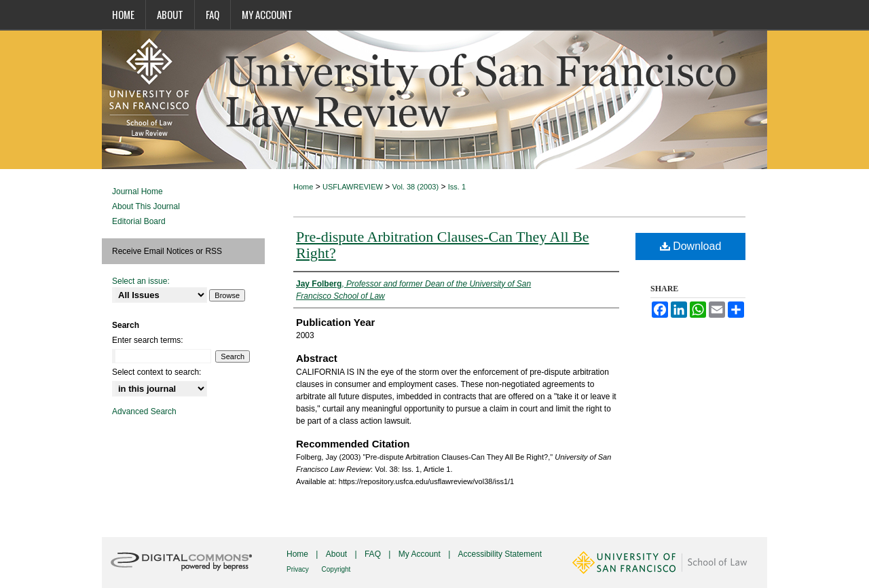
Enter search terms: (148, 340)
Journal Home (137, 191)
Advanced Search (144, 411)
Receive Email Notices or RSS (167, 251)
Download (691, 246)
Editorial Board (139, 221)
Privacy (299, 569)
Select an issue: (141, 281)
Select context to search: (156, 372)
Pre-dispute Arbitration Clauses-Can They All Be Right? (443, 245)
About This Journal (146, 206)
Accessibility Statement (500, 554)
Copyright (336, 569)
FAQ (374, 554)
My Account (421, 554)
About (338, 554)
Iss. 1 (457, 187)
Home (303, 187)
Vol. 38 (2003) (416, 187)
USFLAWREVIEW (353, 187)
